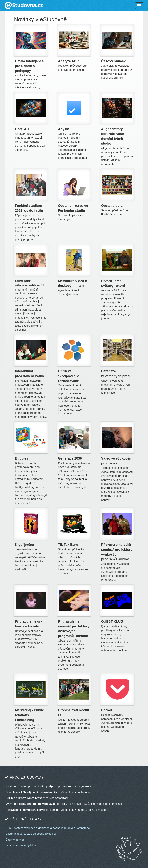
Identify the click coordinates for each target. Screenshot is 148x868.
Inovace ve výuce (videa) (21, 845)
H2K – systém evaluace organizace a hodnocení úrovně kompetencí (48, 828)
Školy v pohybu (15, 840)
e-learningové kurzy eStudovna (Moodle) (31, 834)
